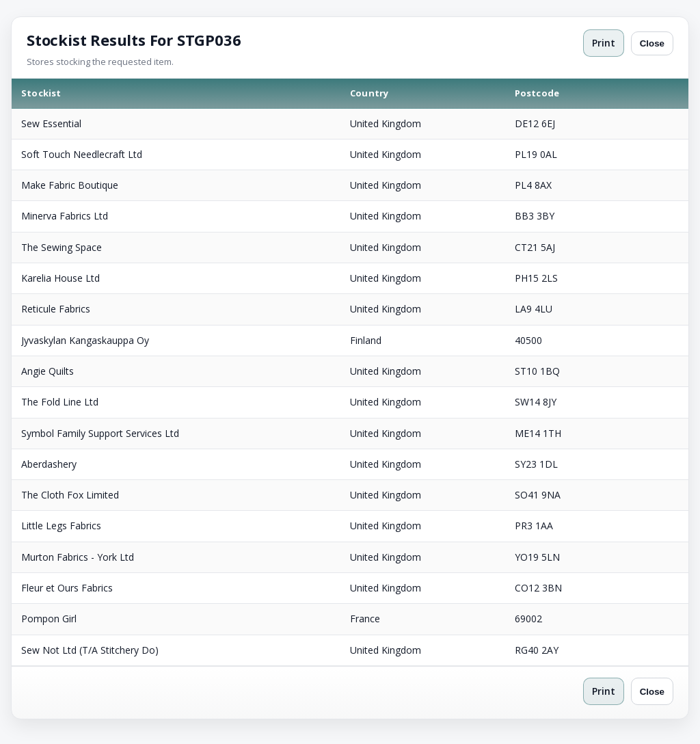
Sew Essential (51, 123)
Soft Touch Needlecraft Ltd (82, 154)
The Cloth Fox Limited (70, 495)
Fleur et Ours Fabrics (67, 588)
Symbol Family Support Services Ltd (100, 433)
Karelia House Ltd (60, 278)
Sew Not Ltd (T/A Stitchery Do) (90, 650)
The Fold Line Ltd (60, 402)
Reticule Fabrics (56, 309)
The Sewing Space (62, 247)
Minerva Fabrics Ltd (65, 216)
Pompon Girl (49, 619)
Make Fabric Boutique (70, 185)
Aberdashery (49, 464)
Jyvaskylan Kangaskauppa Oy (85, 340)
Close (652, 43)
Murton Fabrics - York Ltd (78, 557)
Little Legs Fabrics (61, 526)
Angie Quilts (48, 371)
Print (604, 43)
